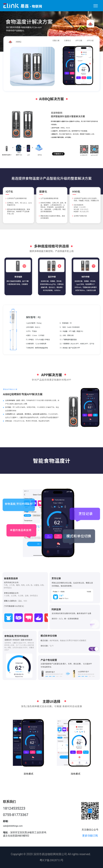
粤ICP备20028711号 (51, 860)
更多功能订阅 (90, 836)
